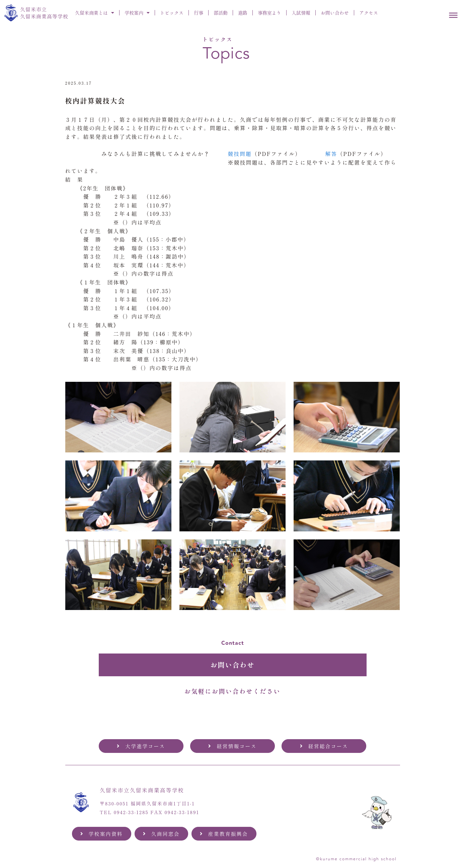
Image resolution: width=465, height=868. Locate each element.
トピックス (172, 13)
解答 (332, 154)
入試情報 (301, 13)
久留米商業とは (95, 13)
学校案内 (137, 13)
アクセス (369, 13)
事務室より (269, 13)
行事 (199, 13)
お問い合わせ (335, 13)
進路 (243, 13)
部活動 (221, 13)
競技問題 (240, 154)
